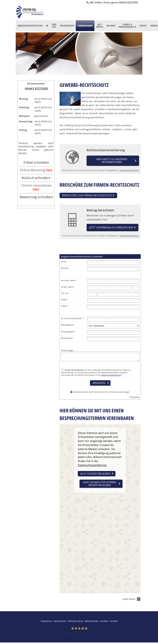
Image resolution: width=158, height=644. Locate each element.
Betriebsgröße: (67, 325)
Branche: (65, 269)
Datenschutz (60, 622)
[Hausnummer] (136, 288)
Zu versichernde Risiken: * (72, 319)
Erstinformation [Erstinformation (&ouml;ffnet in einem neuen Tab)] (76, 622)
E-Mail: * (65, 307)
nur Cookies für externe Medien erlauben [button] (100, 484)
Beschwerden (92, 622)
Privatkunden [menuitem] (67, 26)
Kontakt (114, 622)
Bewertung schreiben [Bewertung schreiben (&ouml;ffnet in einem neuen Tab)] (36, 197)
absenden (99, 383)
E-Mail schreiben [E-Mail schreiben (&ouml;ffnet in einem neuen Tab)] (36, 162)
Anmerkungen (67, 351)
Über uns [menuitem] (54, 26)
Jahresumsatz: (67, 338)
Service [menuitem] (143, 26)
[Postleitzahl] (92, 295)
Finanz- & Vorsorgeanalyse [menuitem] (127, 26)
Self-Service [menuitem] (100, 26)
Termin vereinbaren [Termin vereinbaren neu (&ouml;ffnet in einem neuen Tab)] (36, 187)
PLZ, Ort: (65, 294)
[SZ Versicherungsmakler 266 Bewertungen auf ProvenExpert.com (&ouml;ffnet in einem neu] (79, 630)
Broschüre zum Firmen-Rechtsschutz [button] (87, 195)
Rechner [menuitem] (111, 26)
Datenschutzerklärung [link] (92, 466)
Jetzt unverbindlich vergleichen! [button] (111, 228)
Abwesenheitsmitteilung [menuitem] (30, 26)
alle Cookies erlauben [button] (95, 474)
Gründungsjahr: (68, 332)
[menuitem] (47, 26)
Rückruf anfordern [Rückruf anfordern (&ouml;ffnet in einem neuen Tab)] (36, 178)
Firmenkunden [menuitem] (85, 26)
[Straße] (110, 288)
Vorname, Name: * (69, 281)
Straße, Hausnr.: (68, 287)
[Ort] (118, 295)
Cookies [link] (104, 622)
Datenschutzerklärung (129, 170)
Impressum (46, 622)
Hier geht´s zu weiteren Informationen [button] (112, 161)
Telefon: (64, 300)
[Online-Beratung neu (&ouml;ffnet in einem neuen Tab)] (36, 170)
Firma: (64, 262)
